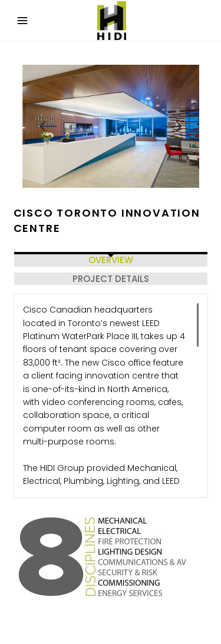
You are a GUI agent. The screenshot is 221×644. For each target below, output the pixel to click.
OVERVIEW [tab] (111, 260)
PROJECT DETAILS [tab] (111, 279)
